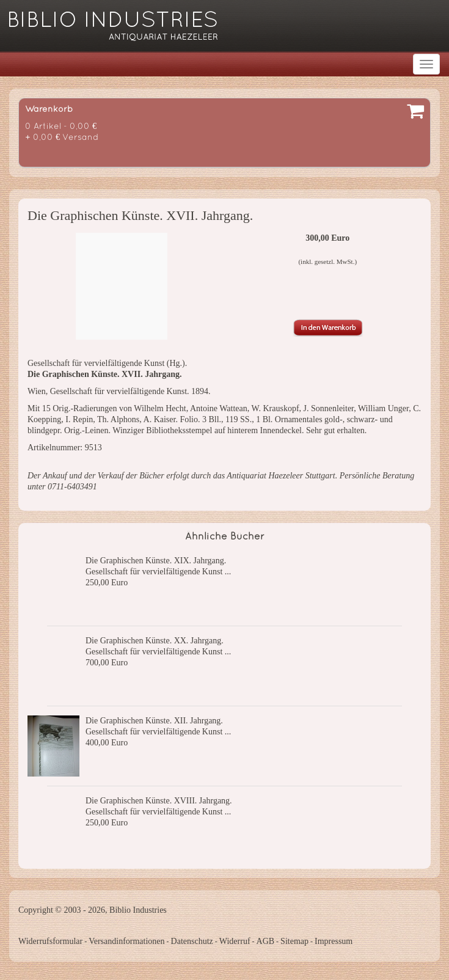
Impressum (334, 941)
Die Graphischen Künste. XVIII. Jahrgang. (159, 801)
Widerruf (235, 941)
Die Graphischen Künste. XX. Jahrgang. (155, 641)
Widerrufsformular (50, 941)
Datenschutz (192, 941)
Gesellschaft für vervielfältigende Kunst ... (158, 572)
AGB (266, 941)
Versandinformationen (126, 941)
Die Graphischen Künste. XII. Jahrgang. (154, 721)
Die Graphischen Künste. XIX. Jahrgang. (156, 561)
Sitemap (294, 941)
